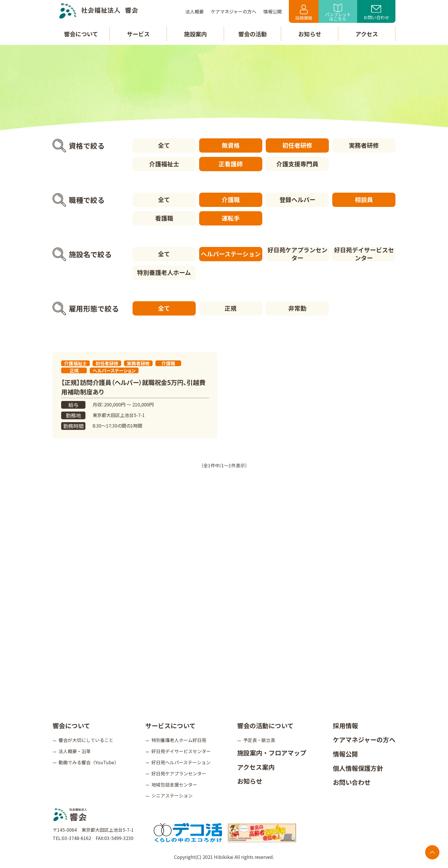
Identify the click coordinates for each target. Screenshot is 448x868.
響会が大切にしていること (86, 740)
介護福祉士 (164, 164)
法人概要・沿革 (75, 751)
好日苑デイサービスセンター (364, 254)
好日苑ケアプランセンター (297, 254)
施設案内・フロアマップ (272, 753)
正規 (231, 308)
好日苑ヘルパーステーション (181, 762)
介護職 (231, 199)
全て (164, 145)
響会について (71, 725)
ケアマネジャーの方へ (364, 739)
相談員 (364, 199)
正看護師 (231, 164)
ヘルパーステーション (231, 254)
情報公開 (345, 754)
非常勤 (297, 308)
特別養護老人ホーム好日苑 (179, 740)
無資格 (231, 145)
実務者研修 (364, 145)
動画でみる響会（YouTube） (89, 762)
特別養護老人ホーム (164, 272)
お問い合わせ (376, 13)
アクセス (367, 34)
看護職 (164, 218)
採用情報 (304, 13)
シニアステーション (172, 795)
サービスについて (170, 725)
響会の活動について (265, 725)
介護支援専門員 (297, 164)
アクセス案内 (256, 767)
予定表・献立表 (259, 740)
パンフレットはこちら (338, 13)
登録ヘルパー (297, 199)
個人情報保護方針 (358, 768)
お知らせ (250, 781)
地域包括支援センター (174, 785)
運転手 (231, 218)
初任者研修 (297, 145)
